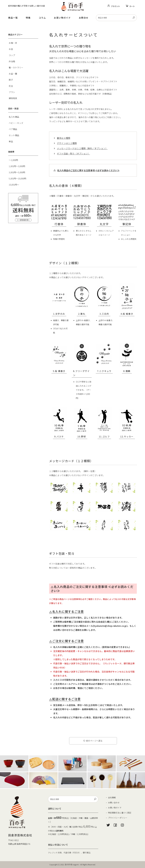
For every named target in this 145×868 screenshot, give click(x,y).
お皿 (11, 49)
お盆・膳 (13, 74)
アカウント (116, 6)
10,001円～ (14, 185)
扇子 (11, 80)
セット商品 (14, 135)
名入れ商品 (14, 117)
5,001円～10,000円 (17, 178)
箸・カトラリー (16, 67)
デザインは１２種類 (67, 143)
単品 (11, 141)
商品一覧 (13, 18)
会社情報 (112, 797)
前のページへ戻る (94, 741)
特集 (28, 18)
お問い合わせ (114, 803)
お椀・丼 (13, 43)
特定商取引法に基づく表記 (120, 813)
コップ (12, 55)
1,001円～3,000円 (17, 166)
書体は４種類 (63, 138)
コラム (42, 18)
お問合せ (84, 18)
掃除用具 (13, 98)
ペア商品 (13, 129)
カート (132, 6)
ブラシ (12, 92)
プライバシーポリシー (118, 818)
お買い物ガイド (62, 18)
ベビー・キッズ (16, 123)
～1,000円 (13, 160)
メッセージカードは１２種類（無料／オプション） (82, 148)
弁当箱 (12, 61)
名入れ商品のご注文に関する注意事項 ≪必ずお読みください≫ (88, 170)
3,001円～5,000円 (17, 172)
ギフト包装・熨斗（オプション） (73, 154)
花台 (11, 86)
